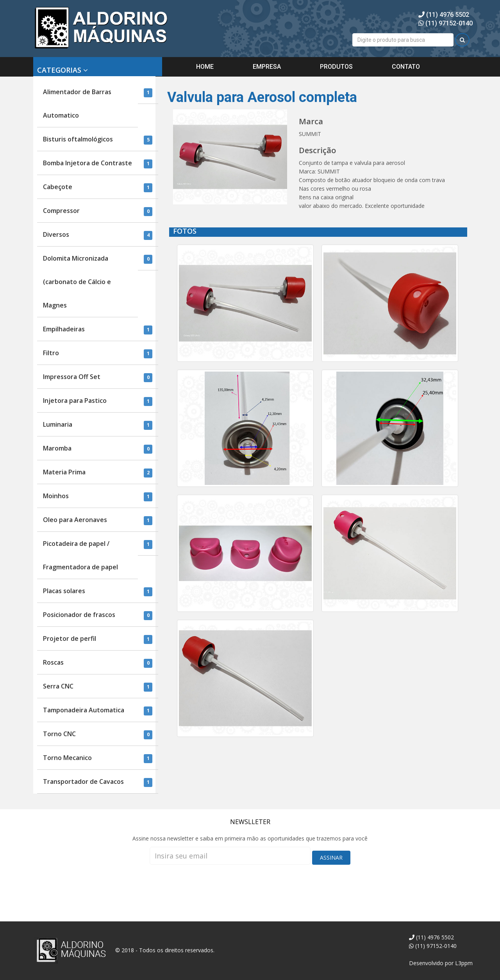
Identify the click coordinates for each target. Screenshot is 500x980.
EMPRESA (267, 67)
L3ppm (464, 963)
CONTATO (406, 67)
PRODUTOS (336, 67)
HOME (205, 67)
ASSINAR (331, 857)
